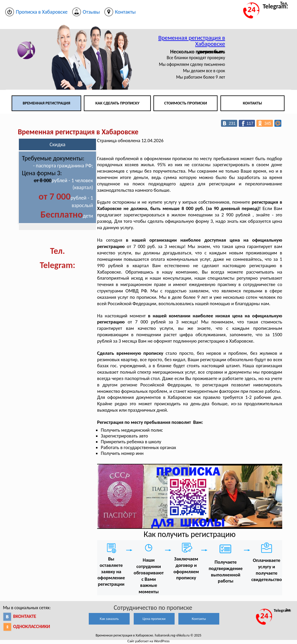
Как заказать (109, 619)
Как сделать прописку (117, 103)
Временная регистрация (46, 103)
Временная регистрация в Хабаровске (192, 41)
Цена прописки (154, 619)
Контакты (252, 103)
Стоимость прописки (186, 103)
